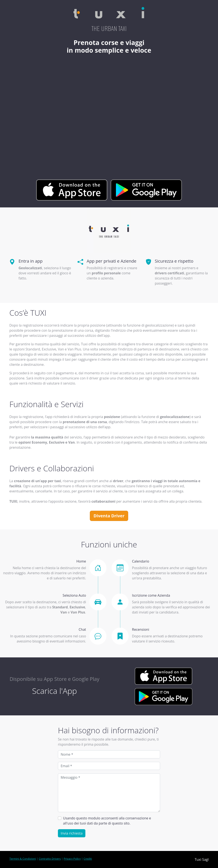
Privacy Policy (72, 859)
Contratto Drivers (50, 859)
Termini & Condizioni (23, 859)
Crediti (88, 859)
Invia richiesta (72, 833)
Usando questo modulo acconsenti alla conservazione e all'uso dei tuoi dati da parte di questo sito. (107, 821)
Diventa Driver (109, 516)
